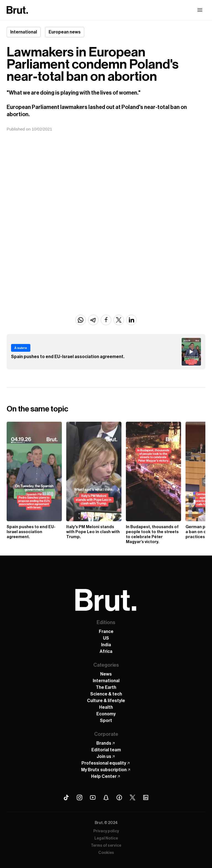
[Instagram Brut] (79, 797)
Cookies (106, 853)
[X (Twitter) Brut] (132, 797)
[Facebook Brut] (119, 797)
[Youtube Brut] (93, 797)
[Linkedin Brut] (146, 797)
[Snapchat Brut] (106, 797)
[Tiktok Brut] (66, 797)
